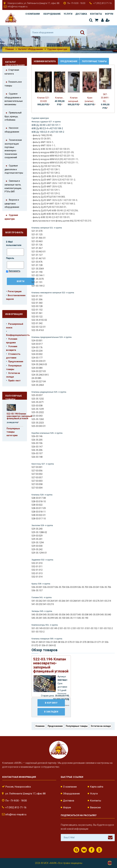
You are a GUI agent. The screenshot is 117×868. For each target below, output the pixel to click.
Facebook (92, 850)
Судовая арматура (57, 49)
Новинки (40, 726)
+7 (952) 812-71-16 (103, 3)
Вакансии (95, 807)
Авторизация (102, 20)
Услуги (68, 14)
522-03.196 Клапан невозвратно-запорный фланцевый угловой (19, 416)
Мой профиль (14, 232)
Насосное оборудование (12, 130)
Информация (14, 314)
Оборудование (52, 14)
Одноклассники (99, 850)
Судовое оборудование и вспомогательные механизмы (14, 99)
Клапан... (60, 98)
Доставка (81, 14)
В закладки (51, 712)
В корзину (51, 703)
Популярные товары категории (13, 432)
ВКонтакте (84, 850)
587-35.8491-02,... (105, 98)
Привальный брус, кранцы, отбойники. (13, 116)
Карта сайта (97, 787)
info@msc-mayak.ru (18, 7)
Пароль (10, 258)
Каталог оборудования (31, 49)
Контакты (96, 14)
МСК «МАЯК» (51, 863)
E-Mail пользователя (14, 243)
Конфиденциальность (18, 335)
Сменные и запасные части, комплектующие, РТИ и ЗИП (13, 186)
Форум (109, 14)
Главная (10, 49)
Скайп (76, 850)
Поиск (91, 20)
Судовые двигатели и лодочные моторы (14, 169)
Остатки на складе (101, 726)
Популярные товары (14, 397)
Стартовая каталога (12, 72)
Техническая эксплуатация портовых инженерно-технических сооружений (13, 149)
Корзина (96, 20)
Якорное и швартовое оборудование (12, 203)
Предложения (16, 361)
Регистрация (107, 20)
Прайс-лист (14, 381)
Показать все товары (13, 84)
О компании (33, 14)
